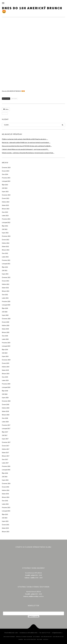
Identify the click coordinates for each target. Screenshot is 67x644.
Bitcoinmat (37, 637)
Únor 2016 (5, 501)
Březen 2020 (6, 332)
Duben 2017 (5, 453)
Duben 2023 (5, 205)
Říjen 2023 (5, 185)
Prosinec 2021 (6, 260)
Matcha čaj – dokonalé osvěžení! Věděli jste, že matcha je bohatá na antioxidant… (26, 143)
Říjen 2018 (5, 391)
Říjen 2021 (5, 267)
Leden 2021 (5, 298)
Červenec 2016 (6, 483)
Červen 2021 (5, 281)
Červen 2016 (5, 487)
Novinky (15, 99)
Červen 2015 (5, 525)
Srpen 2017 (5, 439)
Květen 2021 (6, 284)
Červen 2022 (5, 240)
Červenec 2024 (6, 167)
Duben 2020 (5, 329)
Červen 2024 (5, 171)
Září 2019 (5, 353)
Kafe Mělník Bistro (46, 637)
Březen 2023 (6, 209)
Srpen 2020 (5, 315)
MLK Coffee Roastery (30, 639)
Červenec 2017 (6, 442)
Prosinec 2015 (6, 507)
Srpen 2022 (5, 233)
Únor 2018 (5, 418)
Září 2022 (5, 229)
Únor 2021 (5, 295)
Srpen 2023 (5, 191)
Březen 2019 (6, 374)
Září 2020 (5, 312)
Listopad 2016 (6, 470)
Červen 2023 (5, 198)
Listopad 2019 (6, 346)
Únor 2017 (5, 459)
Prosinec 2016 (6, 466)
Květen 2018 (6, 408)
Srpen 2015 (5, 521)
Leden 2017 (5, 463)
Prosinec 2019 (6, 343)
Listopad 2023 (6, 181)
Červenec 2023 (6, 195)
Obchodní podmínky (9, 637)
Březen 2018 (6, 415)
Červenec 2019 (6, 360)
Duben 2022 (5, 246)
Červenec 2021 (6, 277)
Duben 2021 (5, 288)
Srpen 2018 (5, 398)
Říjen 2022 (5, 226)
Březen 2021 (6, 291)
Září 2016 (5, 477)
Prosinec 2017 (6, 425)
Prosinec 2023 (6, 178)
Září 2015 (5, 518)
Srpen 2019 (5, 356)
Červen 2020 (5, 322)
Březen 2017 (6, 456)
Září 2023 (5, 188)
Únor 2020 (5, 336)
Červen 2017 (5, 446)
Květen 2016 (6, 490)
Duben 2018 (5, 411)
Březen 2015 (6, 532)
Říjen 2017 (5, 432)
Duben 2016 (5, 494)
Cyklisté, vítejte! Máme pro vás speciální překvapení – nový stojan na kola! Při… (25, 149)
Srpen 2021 (5, 274)
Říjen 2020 (5, 308)
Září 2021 (5, 270)
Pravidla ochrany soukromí (24, 637)
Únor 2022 (5, 253)
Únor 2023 (5, 212)
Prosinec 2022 (6, 219)
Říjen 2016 (5, 473)
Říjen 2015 (5, 514)
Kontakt (46, 639)
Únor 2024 (5, 174)
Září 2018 (5, 394)
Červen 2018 (5, 404)
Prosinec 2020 (6, 301)
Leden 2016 (5, 504)
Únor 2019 (5, 377)
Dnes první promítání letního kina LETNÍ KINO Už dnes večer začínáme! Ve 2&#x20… (27, 146)
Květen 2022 (6, 243)
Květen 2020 (6, 325)
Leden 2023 (5, 216)
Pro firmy (40, 639)
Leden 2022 (5, 257)
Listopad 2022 (6, 222)
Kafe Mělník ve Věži (58, 637)
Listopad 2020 (6, 305)
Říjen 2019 (5, 350)
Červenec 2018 (6, 401)
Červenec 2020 (6, 319)
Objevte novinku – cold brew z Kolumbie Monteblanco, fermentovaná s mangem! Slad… (28, 153)
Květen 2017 (6, 449)
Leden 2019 (5, 380)
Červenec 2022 (6, 236)
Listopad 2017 (6, 428)
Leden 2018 (5, 422)
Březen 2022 (6, 250)
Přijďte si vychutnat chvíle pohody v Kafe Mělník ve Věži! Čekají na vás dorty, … (25, 139)
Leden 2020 (5, 339)
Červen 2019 (5, 363)
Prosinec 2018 (6, 384)
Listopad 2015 (6, 511)
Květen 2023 (6, 202)
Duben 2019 (5, 370)
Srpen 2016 (5, 480)
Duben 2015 (5, 528)
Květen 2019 (6, 367)
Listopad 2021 (6, 264)
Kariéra (21, 639)
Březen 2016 (6, 497)
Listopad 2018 (6, 387)
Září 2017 (5, 435)
